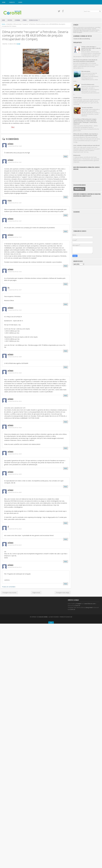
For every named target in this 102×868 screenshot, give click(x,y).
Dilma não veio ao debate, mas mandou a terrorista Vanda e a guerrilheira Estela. (86, 135)
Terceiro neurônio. (87, 108)
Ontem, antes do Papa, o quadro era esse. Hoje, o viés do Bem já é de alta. (91, 48)
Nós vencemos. (86, 71)
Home (4, 2)
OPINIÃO (25, 20)
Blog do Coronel (44, 617)
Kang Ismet (89, 607)
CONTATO (12, 2)
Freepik (79, 604)
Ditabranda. (77, 155)
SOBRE (20, 2)
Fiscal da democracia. (88, 84)
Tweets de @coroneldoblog (82, 39)
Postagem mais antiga (63, 593)
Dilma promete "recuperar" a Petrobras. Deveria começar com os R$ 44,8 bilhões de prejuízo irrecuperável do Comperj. (35, 35)
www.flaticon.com (90, 604)
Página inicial (36, 593)
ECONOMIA (17, 20)
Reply (66, 156)
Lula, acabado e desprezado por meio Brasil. (87, 145)
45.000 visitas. (78, 98)
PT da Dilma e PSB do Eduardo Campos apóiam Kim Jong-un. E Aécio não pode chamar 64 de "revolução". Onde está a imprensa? (85, 121)
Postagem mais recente (10, 593)
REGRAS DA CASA (34, 20)
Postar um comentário (9, 587)
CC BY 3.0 (77, 606)
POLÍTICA (10, 20)
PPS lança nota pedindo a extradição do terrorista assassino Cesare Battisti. (85, 61)
